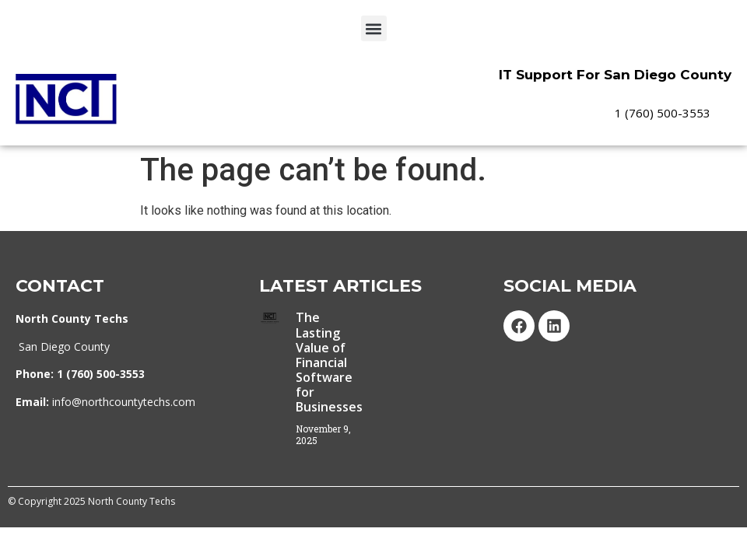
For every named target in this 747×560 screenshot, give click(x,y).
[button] (374, 28)
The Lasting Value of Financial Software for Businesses (329, 364)
